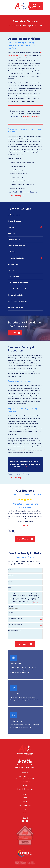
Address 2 (11, 613)
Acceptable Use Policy (24, 603)
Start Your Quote (36, 6)
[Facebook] (23, 821)
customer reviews (22, 450)
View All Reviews (25, 539)
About (25, 801)
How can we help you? (15, 631)
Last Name (11, 575)
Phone (10, 581)
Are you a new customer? (15, 619)
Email (10, 587)
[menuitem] (25, 215)
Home (25, 798)
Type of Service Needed (15, 625)
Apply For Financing (25, 805)
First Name (11, 569)
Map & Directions (25, 782)
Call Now (15, 333)
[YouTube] (27, 821)
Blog (25, 809)
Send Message (25, 644)
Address (11, 607)
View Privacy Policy (35, 603)
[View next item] (13, 531)
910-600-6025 (25, 762)
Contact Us (25, 813)
